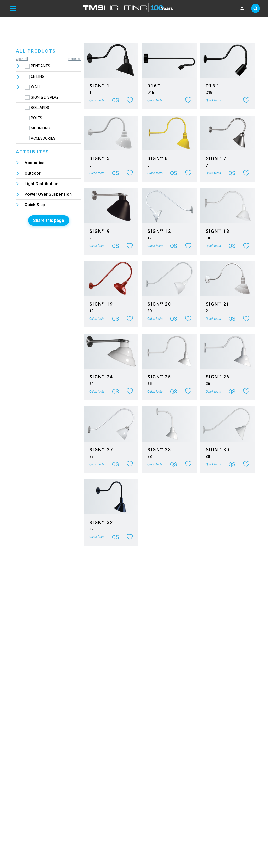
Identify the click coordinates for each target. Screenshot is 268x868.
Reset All (75, 59)
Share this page (49, 220)
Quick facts (97, 100)
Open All (22, 59)
